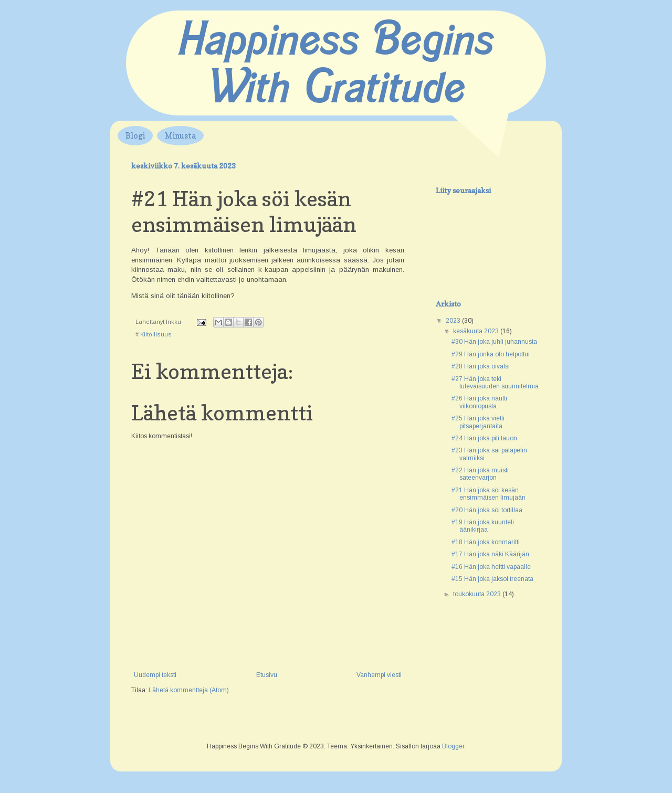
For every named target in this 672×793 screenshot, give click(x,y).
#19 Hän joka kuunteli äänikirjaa (483, 526)
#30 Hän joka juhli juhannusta (494, 342)
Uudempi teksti (155, 675)
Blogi (135, 136)
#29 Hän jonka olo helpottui (491, 354)
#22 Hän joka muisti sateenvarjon (480, 474)
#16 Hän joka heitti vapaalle (491, 567)
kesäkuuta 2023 (477, 331)
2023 (454, 321)
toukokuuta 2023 (478, 594)
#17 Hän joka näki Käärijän (490, 554)
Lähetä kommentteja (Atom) (189, 690)
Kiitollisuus (156, 334)
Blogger (453, 746)
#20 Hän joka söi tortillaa (487, 510)
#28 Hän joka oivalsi (481, 366)
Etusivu (267, 675)
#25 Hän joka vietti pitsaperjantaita (478, 422)
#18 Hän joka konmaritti (486, 542)
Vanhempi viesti (379, 675)
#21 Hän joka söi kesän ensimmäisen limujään (489, 494)
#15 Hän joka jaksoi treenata (492, 579)
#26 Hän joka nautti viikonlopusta (479, 402)
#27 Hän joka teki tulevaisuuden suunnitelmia (495, 383)
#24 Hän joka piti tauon (484, 438)
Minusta (180, 136)
